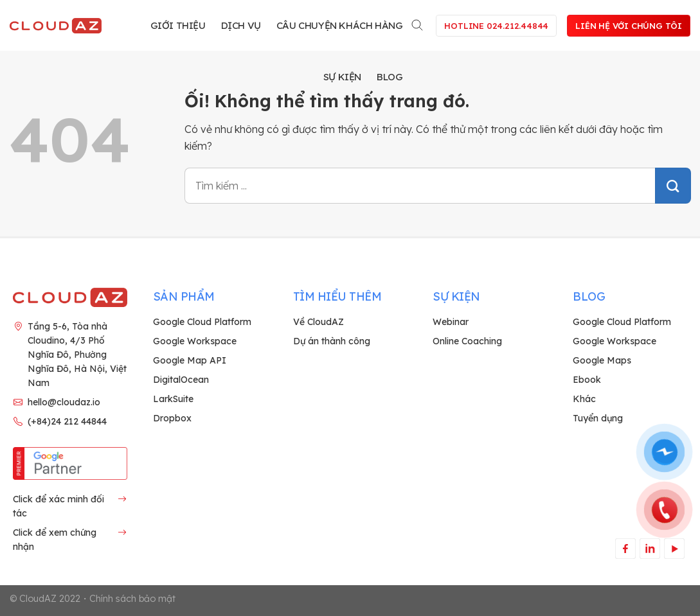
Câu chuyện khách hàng (340, 25)
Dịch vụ (241, 25)
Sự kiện (342, 77)
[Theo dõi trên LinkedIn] (650, 548)
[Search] (418, 23)
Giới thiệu (178, 25)
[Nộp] (673, 186)
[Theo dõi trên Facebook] (625, 548)
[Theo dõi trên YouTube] (674, 548)
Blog (390, 77)
